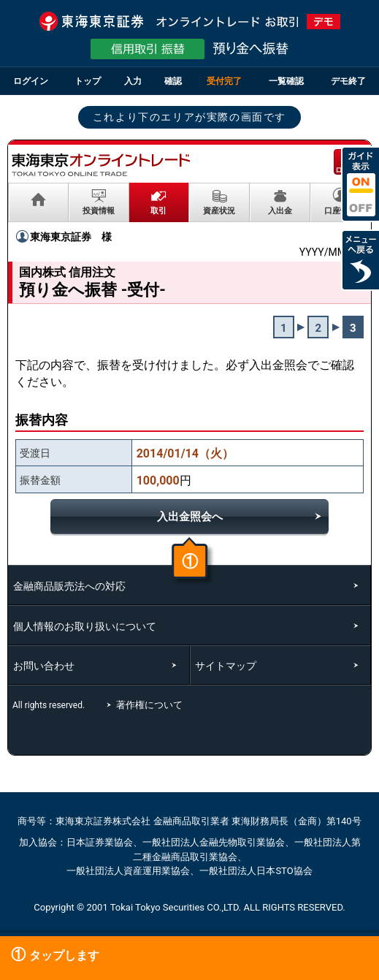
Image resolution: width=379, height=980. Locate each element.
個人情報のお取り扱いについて (85, 626)
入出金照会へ (190, 517)
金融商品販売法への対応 (69, 586)
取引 (158, 210)
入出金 (280, 210)
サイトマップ (226, 666)
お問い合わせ (44, 666)
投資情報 (99, 210)
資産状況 (219, 210)
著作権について (151, 705)
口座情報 (340, 210)
